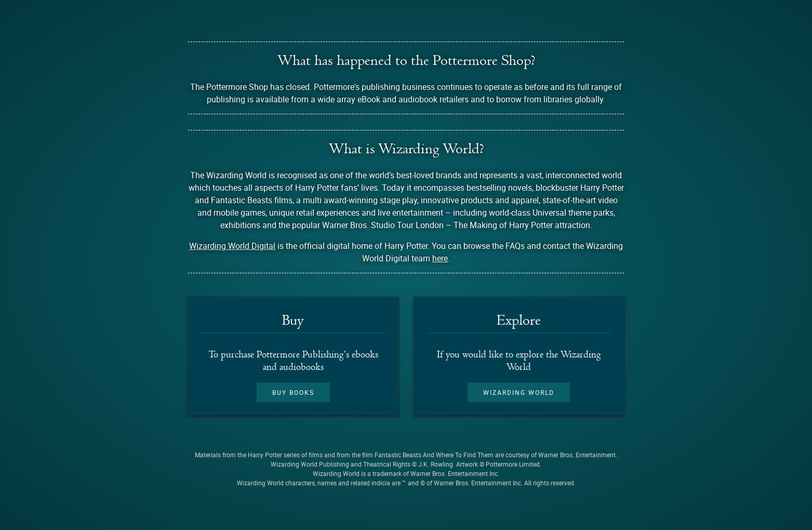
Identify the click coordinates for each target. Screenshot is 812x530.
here (440, 258)
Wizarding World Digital (232, 246)
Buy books (293, 392)
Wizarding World (519, 392)
